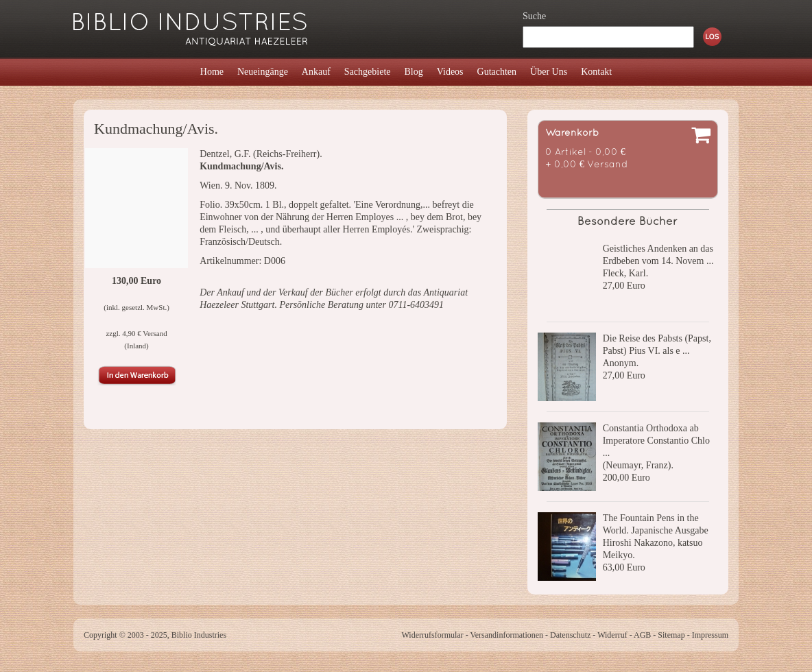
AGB (642, 635)
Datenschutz (570, 635)
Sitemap (671, 635)
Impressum (710, 635)
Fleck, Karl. (625, 273)
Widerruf (612, 635)
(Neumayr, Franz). (638, 465)
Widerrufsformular (432, 635)
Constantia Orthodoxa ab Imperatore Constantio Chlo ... (656, 441)
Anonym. (621, 363)
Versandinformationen (506, 635)
